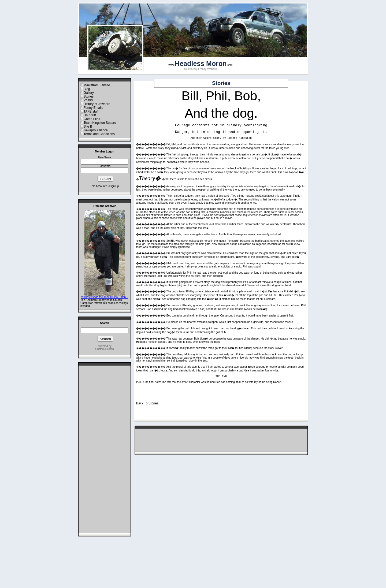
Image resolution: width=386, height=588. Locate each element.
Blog (87, 89)
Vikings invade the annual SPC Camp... (105, 297)
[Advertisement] (105, 451)
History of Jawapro (97, 104)
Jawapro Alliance (96, 130)
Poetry (88, 100)
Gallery (89, 93)
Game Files (92, 119)
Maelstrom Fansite (97, 85)
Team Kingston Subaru (100, 123)
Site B (88, 126)
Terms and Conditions (99, 134)
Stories (89, 96)
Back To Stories (147, 403)
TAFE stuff (91, 111)
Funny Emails (93, 108)
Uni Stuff (90, 115)
